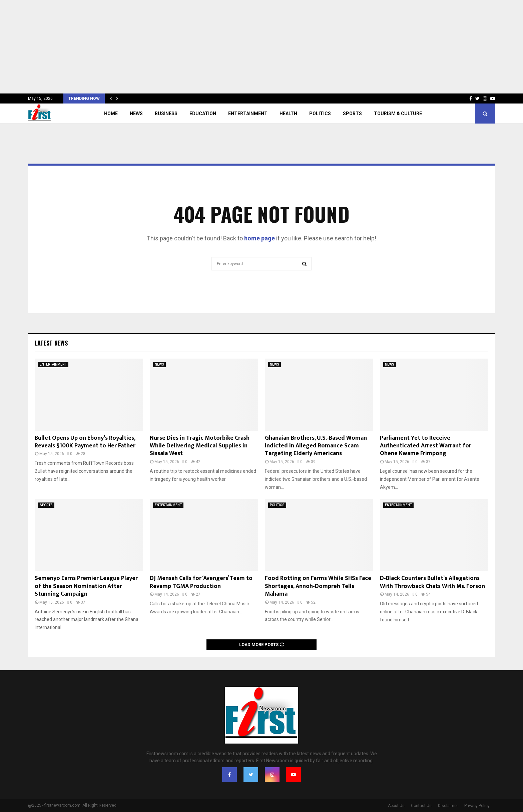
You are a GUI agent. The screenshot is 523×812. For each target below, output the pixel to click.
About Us (396, 806)
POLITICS (320, 114)
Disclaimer (448, 806)
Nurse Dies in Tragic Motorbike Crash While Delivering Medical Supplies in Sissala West (200, 446)
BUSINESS (166, 114)
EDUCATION (203, 114)
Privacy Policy (477, 806)
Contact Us (421, 806)
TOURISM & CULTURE (398, 114)
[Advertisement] (200, 47)
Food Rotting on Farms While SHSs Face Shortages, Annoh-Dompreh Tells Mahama (318, 586)
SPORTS (352, 114)
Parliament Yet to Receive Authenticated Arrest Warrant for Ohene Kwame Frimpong (426, 446)
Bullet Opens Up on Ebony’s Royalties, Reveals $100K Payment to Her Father (85, 442)
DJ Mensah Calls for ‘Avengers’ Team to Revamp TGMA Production (201, 582)
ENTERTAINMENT (248, 114)
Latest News (51, 343)
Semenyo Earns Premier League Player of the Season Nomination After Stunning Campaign (86, 586)
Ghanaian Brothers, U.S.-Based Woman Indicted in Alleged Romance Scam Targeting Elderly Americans (316, 446)
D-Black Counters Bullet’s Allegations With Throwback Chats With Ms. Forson (432, 582)
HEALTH (288, 114)
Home (111, 114)
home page (259, 238)
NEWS (136, 114)
